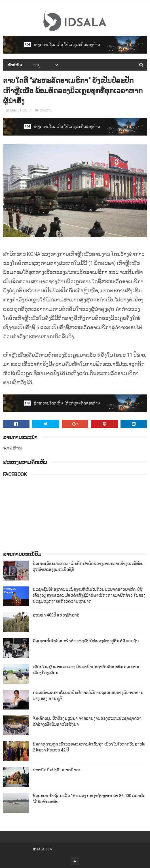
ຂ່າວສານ (46, 110)
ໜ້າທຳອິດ (15, 65)
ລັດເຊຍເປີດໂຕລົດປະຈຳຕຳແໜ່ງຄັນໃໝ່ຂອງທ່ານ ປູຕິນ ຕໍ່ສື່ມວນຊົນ (86, 641)
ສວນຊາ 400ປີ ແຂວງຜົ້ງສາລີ (56, 615)
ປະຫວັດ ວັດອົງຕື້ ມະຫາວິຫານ (57, 770)
